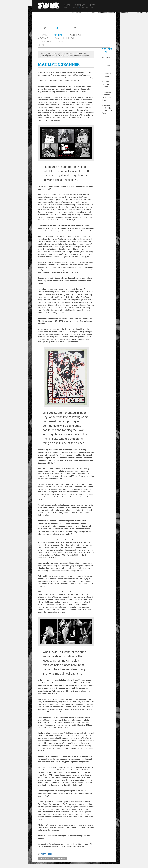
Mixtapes (42, 45)
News (67, 5)
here (80, 7)
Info (93, 5)
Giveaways (43, 38)
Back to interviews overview (52, 859)
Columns (59, 41)
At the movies (44, 41)
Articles (80, 5)
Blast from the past (64, 38)
